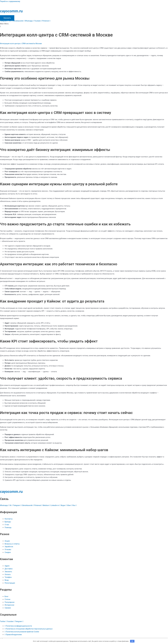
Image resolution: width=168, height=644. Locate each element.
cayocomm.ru (11, 11)
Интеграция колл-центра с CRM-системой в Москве (21, 44)
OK (132, 641)
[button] (84, 25)
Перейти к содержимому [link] (10, 1)
